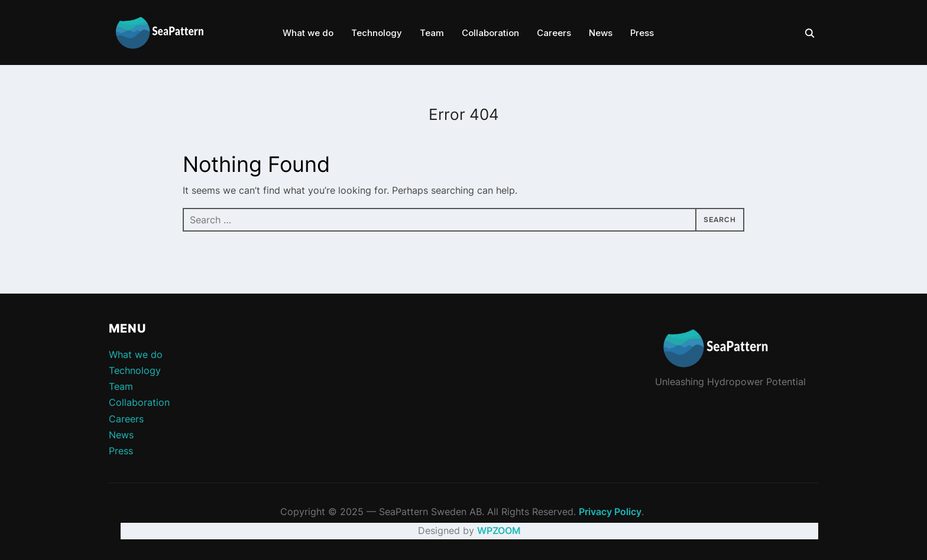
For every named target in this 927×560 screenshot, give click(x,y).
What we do (308, 33)
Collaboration (490, 33)
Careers (554, 33)
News (601, 33)
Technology (377, 33)
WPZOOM (499, 530)
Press (642, 33)
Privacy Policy (610, 512)
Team (432, 33)
